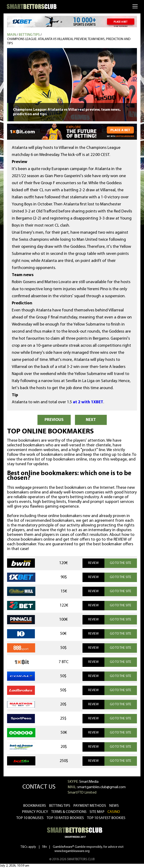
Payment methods (90, 806)
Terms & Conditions (69, 812)
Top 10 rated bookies (65, 818)
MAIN (12, 35)
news (114, 806)
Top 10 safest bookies (106, 818)
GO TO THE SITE (121, 563)
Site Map (97, 812)
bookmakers (35, 806)
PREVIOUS (54, 420)
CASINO (114, 812)
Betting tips (29, 35)
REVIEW (93, 563)
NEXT (91, 420)
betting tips (60, 806)
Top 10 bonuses (30, 818)
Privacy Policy (35, 812)
